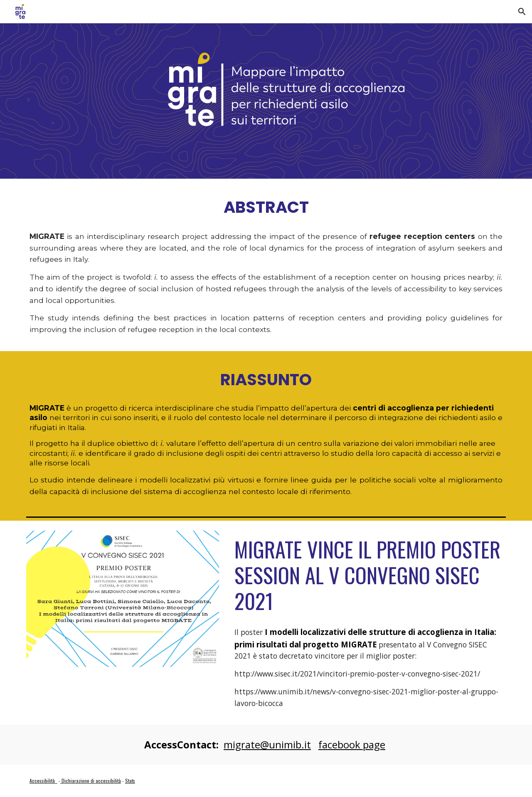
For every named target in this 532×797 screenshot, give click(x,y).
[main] (266, 207)
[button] (522, 12)
